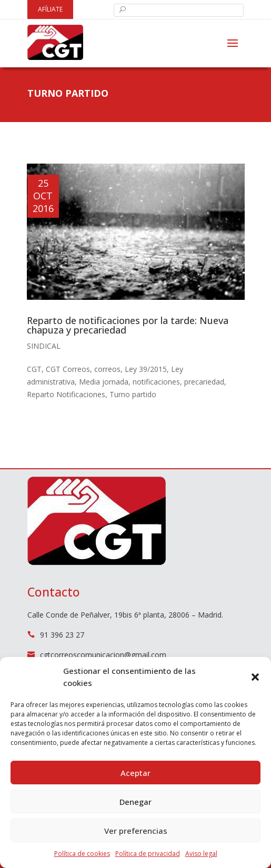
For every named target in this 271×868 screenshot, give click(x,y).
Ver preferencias (136, 831)
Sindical (44, 346)
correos (107, 369)
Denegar (135, 802)
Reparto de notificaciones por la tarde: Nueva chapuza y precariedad (128, 325)
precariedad (204, 382)
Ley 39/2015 (146, 369)
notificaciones (156, 382)
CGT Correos (68, 369)
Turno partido (133, 394)
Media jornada (104, 382)
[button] (255, 677)
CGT (34, 369)
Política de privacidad (148, 854)
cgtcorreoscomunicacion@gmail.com (103, 655)
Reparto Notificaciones (66, 394)
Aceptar (135, 773)
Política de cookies (82, 854)
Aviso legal (201, 854)
